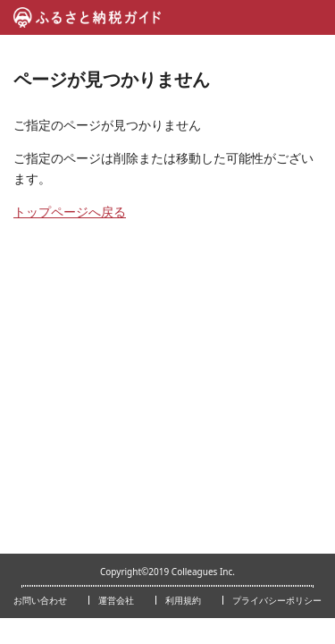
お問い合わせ (40, 600)
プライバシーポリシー (277, 600)
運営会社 (116, 600)
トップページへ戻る (70, 212)
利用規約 (183, 600)
